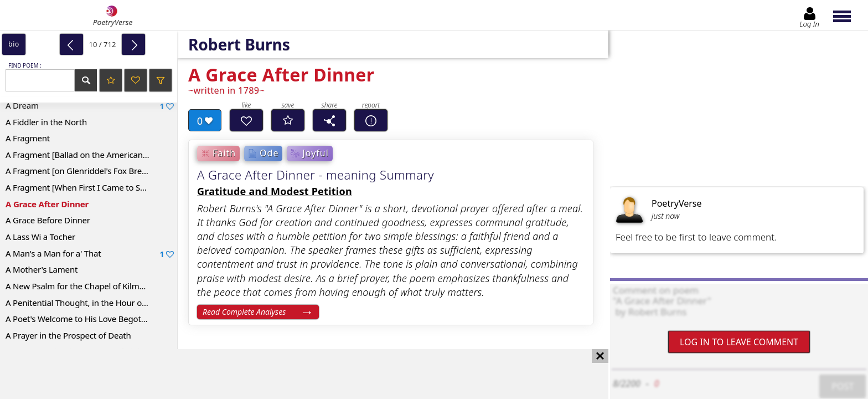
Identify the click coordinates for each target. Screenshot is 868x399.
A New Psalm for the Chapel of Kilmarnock (86, 286)
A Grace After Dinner (47, 204)
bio (14, 44)
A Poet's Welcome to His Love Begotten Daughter (91, 319)
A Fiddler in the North (46, 122)
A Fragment (28, 138)
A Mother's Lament (42, 269)
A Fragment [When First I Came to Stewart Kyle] (91, 187)
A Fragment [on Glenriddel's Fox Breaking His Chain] (91, 171)
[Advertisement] (293, 374)
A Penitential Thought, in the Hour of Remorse (91, 303)
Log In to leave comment (739, 342)
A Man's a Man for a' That (90, 254)
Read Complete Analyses (244, 312)
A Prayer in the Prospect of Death (68, 335)
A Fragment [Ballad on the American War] (84, 155)
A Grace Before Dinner (48, 220)
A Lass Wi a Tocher (40, 237)
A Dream (90, 106)
